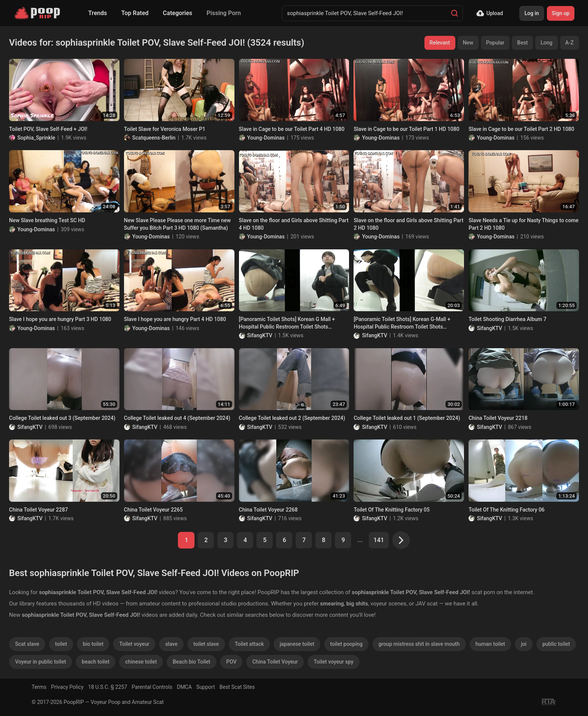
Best (522, 43)
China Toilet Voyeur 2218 (498, 418)
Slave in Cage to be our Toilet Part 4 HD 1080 (292, 129)
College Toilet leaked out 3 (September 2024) (62, 418)
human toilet (490, 644)
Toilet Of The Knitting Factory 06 (507, 510)
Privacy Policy (67, 687)
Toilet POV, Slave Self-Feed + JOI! (48, 129)
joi (524, 644)
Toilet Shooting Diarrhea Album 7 (507, 319)
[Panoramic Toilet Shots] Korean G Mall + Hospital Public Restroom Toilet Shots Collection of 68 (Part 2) (287, 323)
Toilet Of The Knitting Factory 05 (392, 510)
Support (206, 687)
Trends (98, 13)
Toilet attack (249, 644)
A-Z (570, 43)
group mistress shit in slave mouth (419, 644)
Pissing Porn (224, 13)
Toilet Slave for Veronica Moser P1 (165, 129)
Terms (39, 687)
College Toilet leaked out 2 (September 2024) (292, 418)
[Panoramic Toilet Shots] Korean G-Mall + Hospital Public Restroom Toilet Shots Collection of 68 (402, 323)
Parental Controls (152, 687)
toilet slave (206, 644)
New (468, 43)
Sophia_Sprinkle (36, 138)
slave (171, 644)
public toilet (556, 644)
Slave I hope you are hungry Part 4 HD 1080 (175, 319)
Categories (178, 13)
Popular (495, 43)
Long (546, 43)
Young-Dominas (266, 138)
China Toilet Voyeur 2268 (268, 510)
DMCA (184, 687)
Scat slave (27, 644)
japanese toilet (297, 644)
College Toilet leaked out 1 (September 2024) (407, 418)
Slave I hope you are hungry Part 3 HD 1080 (60, 319)
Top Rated (135, 13)
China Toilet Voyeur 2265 (153, 510)
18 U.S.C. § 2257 (108, 687)
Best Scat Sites (237, 687)
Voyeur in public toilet (41, 662)
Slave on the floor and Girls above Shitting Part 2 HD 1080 (408, 224)
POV (231, 662)
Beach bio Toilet (191, 662)
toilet (61, 644)
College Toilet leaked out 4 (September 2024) (177, 418)
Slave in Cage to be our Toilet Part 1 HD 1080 (406, 129)
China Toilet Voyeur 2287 (38, 510)
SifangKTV (260, 335)
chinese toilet (141, 662)
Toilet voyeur (134, 644)
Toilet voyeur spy (333, 662)
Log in (531, 13)
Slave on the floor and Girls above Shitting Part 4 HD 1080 (294, 224)
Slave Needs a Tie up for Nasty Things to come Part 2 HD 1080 (524, 224)
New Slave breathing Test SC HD (47, 220)
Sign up (561, 13)
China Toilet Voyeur (275, 662)
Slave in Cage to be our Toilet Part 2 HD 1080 (521, 129)
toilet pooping (346, 644)
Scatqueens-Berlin (154, 138)
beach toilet (96, 662)
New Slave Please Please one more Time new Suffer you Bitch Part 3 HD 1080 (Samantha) (177, 224)
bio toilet (93, 644)
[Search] (455, 13)
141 (379, 540)
